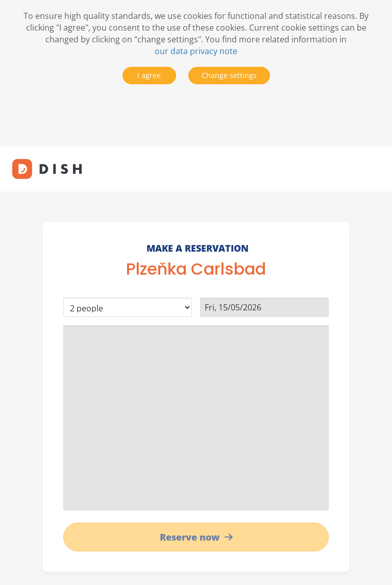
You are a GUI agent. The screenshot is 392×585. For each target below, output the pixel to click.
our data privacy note (196, 51)
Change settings (229, 75)
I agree (149, 75)
